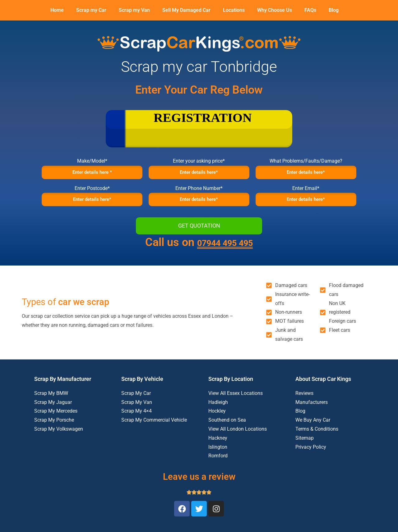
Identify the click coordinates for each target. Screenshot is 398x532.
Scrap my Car (91, 10)
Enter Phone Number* (199, 192)
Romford (218, 464)
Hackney (218, 446)
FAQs (310, 10)
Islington (218, 455)
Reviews (304, 401)
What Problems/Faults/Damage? (306, 161)
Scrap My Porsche (54, 428)
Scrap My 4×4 (137, 419)
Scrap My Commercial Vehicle (154, 428)
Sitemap (305, 446)
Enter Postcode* (92, 192)
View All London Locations (238, 437)
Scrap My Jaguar (53, 410)
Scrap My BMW (51, 401)
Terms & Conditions (317, 437)
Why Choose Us (275, 10)
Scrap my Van (134, 10)
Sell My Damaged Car (186, 10)
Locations (234, 10)
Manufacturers (312, 410)
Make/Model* (92, 161)
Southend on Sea (227, 428)
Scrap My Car (136, 401)
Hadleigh (218, 410)
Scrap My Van (137, 410)
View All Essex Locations (236, 401)
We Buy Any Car (313, 428)
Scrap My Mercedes (56, 419)
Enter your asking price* (199, 161)
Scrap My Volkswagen (59, 437)
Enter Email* (306, 192)
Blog (334, 10)
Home (57, 10)
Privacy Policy (311, 455)
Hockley (217, 419)
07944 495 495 (225, 250)
